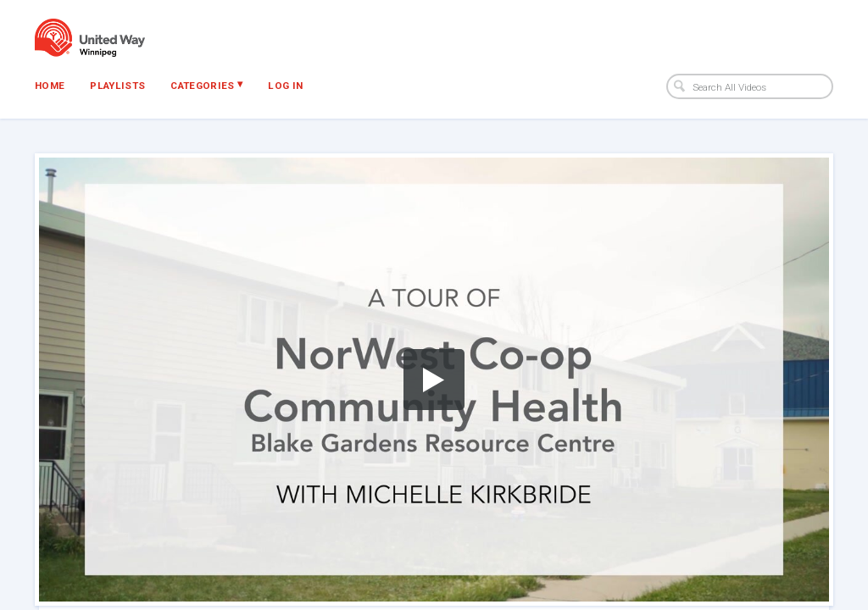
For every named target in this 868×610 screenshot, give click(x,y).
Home (50, 86)
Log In (285, 86)
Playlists (117, 86)
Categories (206, 85)
